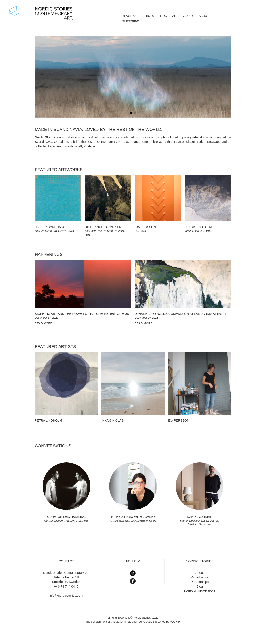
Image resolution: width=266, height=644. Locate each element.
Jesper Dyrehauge (51, 227)
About (204, 16)
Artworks (128, 16)
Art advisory (200, 577)
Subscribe (131, 21)
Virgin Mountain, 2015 (198, 231)
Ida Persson (145, 227)
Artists (148, 16)
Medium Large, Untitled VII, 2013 (54, 231)
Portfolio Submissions (200, 591)
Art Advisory (183, 16)
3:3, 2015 (140, 231)
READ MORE (44, 323)
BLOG (163, 16)
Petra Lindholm (198, 227)
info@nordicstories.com (66, 596)
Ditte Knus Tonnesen (103, 227)
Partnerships (200, 582)
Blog (200, 586)
